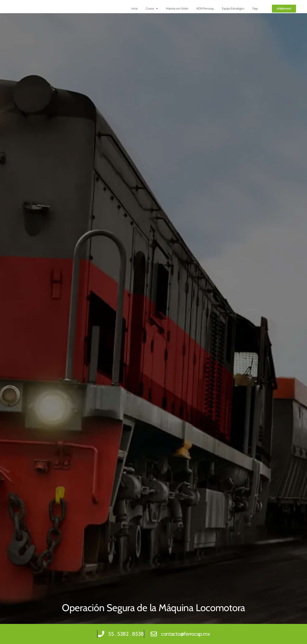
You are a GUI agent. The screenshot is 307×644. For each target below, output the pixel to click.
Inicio (135, 9)
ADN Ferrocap (205, 9)
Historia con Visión (177, 9)
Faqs (255, 9)
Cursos (152, 9)
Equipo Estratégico (233, 9)
